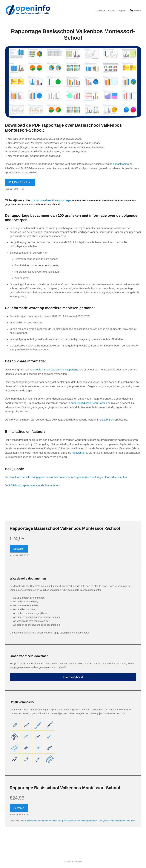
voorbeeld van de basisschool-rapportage (54, 370)
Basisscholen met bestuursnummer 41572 (84, 821)
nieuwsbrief (79, 453)
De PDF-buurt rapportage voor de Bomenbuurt (32, 485)
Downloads (101, 10)
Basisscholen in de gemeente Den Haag (44, 821)
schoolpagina (121, 164)
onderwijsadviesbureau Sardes (89, 403)
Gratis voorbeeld (73, 677)
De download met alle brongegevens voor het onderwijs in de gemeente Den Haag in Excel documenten (66, 477)
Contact (112, 10)
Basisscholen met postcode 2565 (120, 821)
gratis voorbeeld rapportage (51, 201)
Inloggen (122, 10)
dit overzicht (107, 420)
